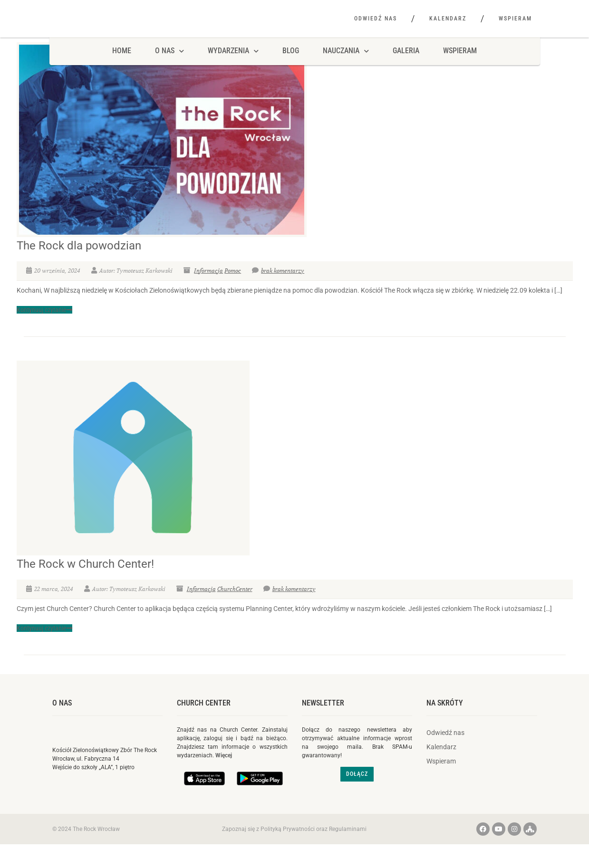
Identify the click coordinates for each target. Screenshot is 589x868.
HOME (122, 65)
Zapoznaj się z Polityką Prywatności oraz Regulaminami (294, 843)
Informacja (208, 285)
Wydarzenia (233, 65)
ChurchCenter (235, 603)
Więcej (224, 770)
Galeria (406, 65)
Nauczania (346, 65)
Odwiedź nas (376, 19)
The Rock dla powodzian (79, 260)
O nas (62, 717)
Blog (291, 65)
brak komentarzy (278, 285)
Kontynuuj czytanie (44, 324)
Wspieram (515, 19)
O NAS (169, 65)
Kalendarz (448, 19)
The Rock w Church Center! (85, 578)
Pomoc (233, 285)
